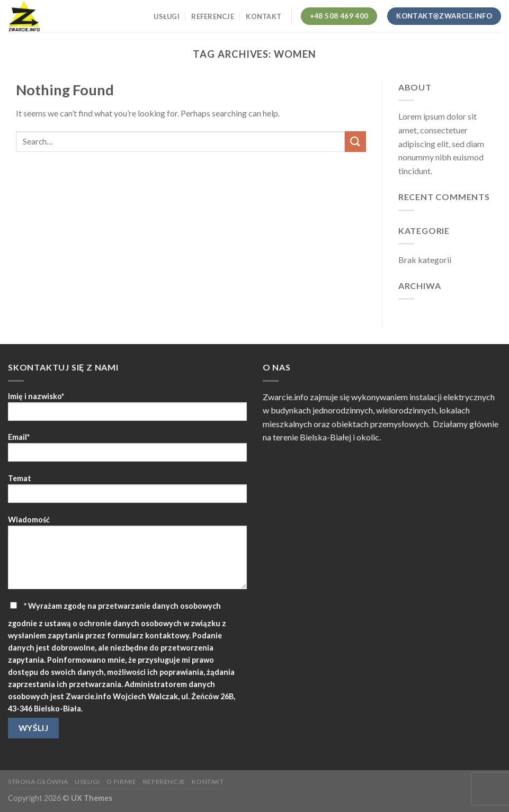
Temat (127, 492)
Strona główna (38, 782)
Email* (127, 451)
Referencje (213, 16)
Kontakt (264, 16)
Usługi (167, 16)
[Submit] (355, 142)
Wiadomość (127, 556)
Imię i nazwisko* (127, 410)
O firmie (121, 782)
